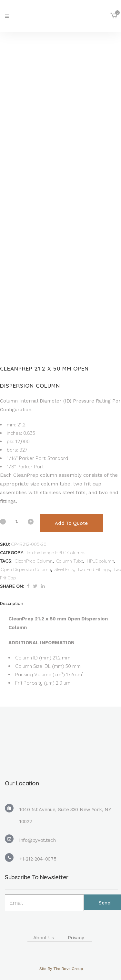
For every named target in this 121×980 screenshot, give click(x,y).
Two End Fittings (93, 569)
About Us (44, 938)
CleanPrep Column (34, 561)
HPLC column (101, 561)
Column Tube (70, 561)
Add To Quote (71, 523)
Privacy (76, 938)
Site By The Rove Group (61, 969)
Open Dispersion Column (26, 569)
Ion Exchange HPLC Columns (56, 553)
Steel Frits (64, 569)
